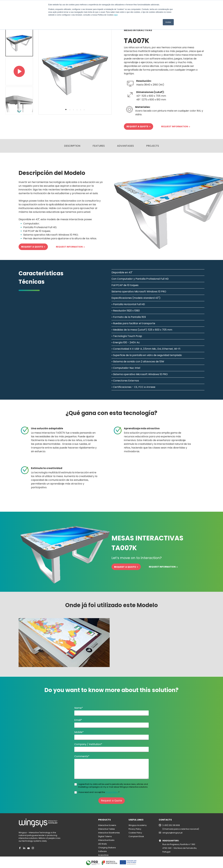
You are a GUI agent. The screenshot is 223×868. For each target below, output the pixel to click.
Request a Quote (112, 801)
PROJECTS (153, 146)
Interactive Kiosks (106, 840)
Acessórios (103, 855)
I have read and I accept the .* (99, 792)
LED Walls (103, 844)
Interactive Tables (107, 829)
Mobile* (79, 732)
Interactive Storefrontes (109, 833)
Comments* (82, 756)
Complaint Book (136, 836)
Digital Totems (105, 836)
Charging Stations (107, 848)
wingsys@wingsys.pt (172, 833)
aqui (116, 15)
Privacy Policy (112, 792)
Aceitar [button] (168, 22)
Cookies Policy (135, 833)
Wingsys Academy (138, 825)
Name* (79, 708)
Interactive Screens (107, 825)
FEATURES (99, 146)
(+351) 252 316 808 (171, 825)
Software (102, 851)
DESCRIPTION (72, 146)
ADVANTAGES (125, 146)
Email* (78, 720)
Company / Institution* (88, 744)
